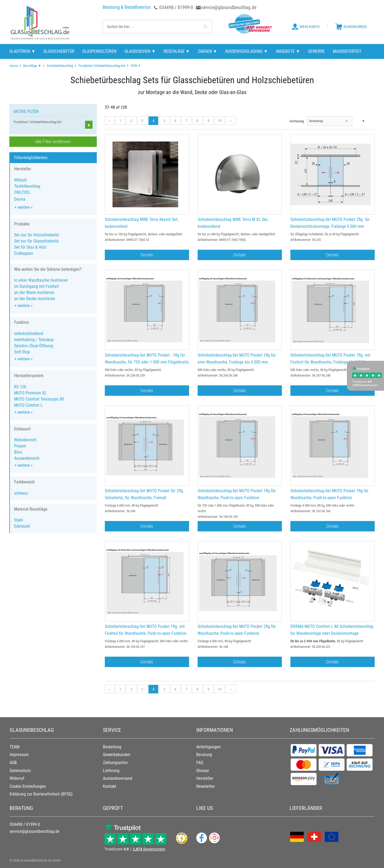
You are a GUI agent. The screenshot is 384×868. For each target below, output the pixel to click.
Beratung (204, 755)
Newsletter (206, 786)
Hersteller (205, 778)
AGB (13, 763)
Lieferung (111, 771)
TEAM (15, 747)
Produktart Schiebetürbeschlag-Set (102, 66)
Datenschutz (20, 771)
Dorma (20, 199)
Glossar (203, 771)
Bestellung (112, 747)
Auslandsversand (118, 778)
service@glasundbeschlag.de (229, 7)
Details (147, 255)
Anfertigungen (209, 747)
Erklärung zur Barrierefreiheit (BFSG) (41, 794)
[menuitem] (14, 66)
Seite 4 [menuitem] (135, 65)
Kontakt (110, 786)
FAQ (200, 763)
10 (219, 121)
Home (14, 66)
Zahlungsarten (115, 763)
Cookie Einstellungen (28, 786)
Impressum (19, 755)
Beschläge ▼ (32, 66)
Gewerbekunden (117, 755)
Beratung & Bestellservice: (127, 7)
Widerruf (17, 778)
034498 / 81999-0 (176, 7)
